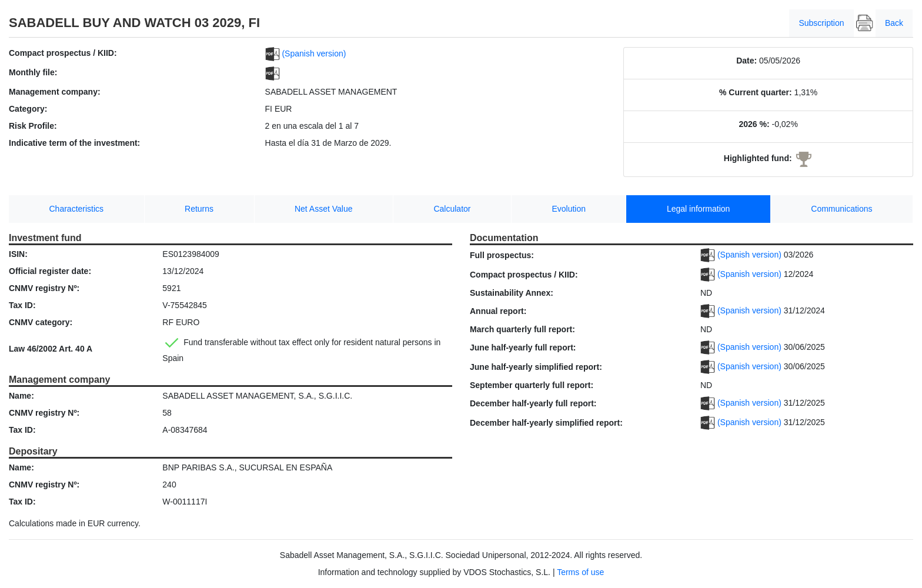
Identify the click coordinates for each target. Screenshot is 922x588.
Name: (21, 396)
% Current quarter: (756, 92)
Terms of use (580, 572)
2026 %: (754, 124)
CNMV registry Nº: (44, 288)
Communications (841, 209)
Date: (746, 61)
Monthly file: (33, 72)
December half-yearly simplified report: (546, 423)
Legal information (698, 209)
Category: (28, 109)
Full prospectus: (502, 255)
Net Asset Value (324, 209)
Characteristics (77, 209)
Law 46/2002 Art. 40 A (51, 349)
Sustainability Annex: (512, 293)
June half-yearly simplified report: (536, 367)
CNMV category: (41, 322)
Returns (199, 209)
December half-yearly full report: (533, 403)
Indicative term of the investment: (74, 143)
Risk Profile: (33, 126)
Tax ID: (22, 305)
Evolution (569, 209)
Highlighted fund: (758, 158)
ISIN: (18, 254)
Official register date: (50, 271)
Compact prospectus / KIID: (63, 53)
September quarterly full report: (532, 385)
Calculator (452, 209)
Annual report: (498, 311)
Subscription (821, 23)
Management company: (55, 92)
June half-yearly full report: (523, 348)
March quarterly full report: (522, 329)
